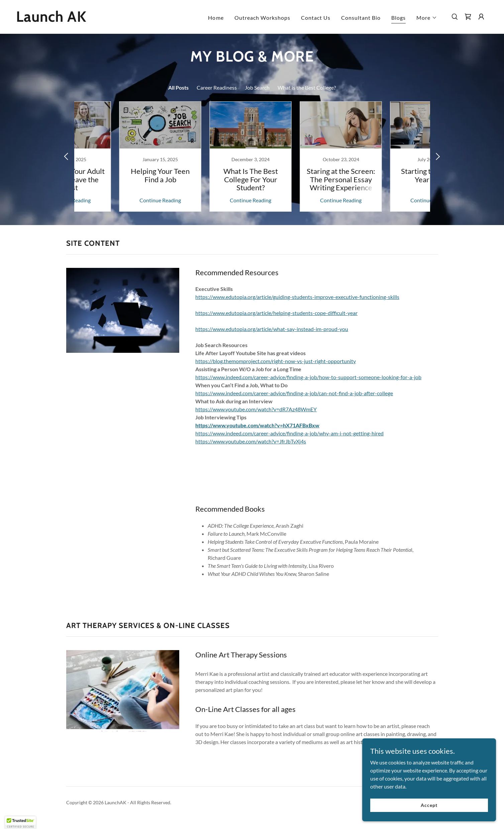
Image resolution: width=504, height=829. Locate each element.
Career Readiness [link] (217, 87)
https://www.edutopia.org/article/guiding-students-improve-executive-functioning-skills (297, 297)
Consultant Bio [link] (361, 18)
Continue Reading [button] (117, 200)
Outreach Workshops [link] (262, 18)
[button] (427, 18)
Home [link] (216, 18)
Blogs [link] (398, 18)
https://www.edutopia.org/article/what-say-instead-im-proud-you (272, 329)
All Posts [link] (178, 87)
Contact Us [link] (316, 18)
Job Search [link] (257, 87)
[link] (82, 20)
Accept (429, 805)
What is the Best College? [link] (307, 87)
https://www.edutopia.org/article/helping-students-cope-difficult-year (276, 313)
